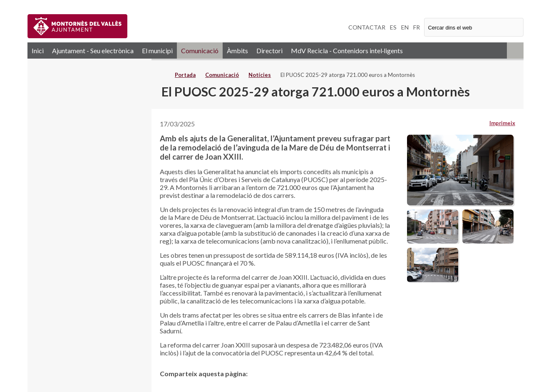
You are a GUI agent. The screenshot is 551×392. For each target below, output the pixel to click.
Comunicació (200, 51)
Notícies (260, 75)
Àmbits (237, 51)
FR (417, 27)
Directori (269, 51)
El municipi (157, 51)
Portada (185, 75)
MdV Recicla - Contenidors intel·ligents (347, 51)
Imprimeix (502, 123)
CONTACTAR (367, 27)
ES (393, 27)
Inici (38, 51)
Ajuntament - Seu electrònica (93, 51)
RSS (515, 51)
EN (405, 27)
